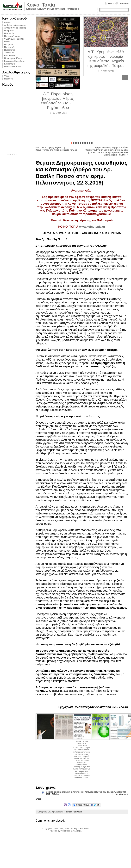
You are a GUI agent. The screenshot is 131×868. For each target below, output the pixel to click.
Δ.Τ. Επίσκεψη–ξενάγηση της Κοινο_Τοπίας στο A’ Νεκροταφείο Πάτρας (56, 149)
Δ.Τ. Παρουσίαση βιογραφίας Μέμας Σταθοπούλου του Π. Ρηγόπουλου (58, 101)
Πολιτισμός (9, 33)
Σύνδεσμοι (9, 53)
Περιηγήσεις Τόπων (13, 58)
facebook (8, 79)
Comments (124, 3)
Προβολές (9, 44)
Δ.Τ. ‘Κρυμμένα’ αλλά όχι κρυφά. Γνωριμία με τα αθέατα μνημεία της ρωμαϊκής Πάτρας (106, 59)
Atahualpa (77, 831)
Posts (111, 3)
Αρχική (7, 22)
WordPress (65, 831)
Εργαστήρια (10, 64)
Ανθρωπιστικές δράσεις (15, 28)
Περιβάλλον (10, 31)
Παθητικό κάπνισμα (13, 67)
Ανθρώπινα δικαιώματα (15, 25)
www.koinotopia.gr (92, 227)
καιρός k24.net (12, 154)
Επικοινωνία (10, 55)
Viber (7, 76)
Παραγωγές (10, 47)
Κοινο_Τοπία (41, 5)
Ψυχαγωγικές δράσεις (14, 39)
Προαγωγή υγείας (12, 36)
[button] (71, 143)
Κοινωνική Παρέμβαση (15, 61)
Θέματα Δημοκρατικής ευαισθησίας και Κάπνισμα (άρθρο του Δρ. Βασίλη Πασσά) (86, 792)
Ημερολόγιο (10, 50)
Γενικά (7, 42)
